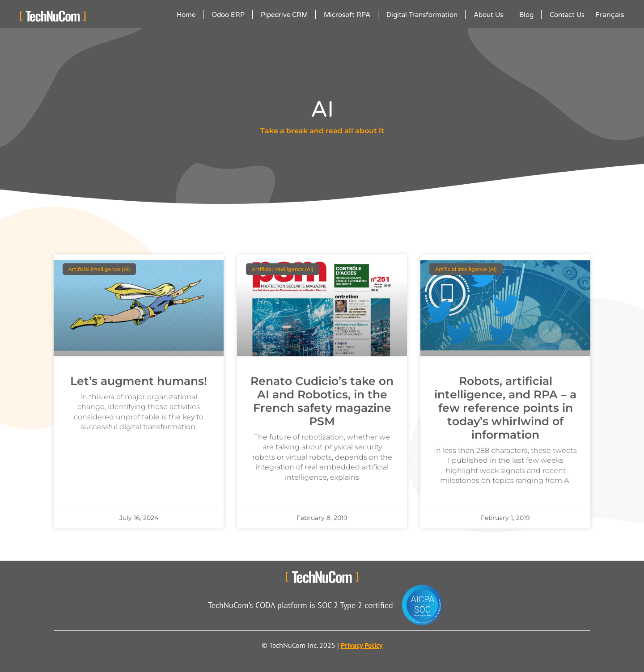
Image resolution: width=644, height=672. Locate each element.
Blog (526, 15)
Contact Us (567, 15)
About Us (488, 15)
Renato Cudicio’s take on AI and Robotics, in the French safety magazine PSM (322, 401)
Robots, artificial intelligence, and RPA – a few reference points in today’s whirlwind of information (505, 408)
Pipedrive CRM (284, 15)
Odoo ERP (228, 15)
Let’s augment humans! (139, 381)
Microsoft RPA (347, 15)
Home (186, 15)
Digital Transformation (422, 15)
